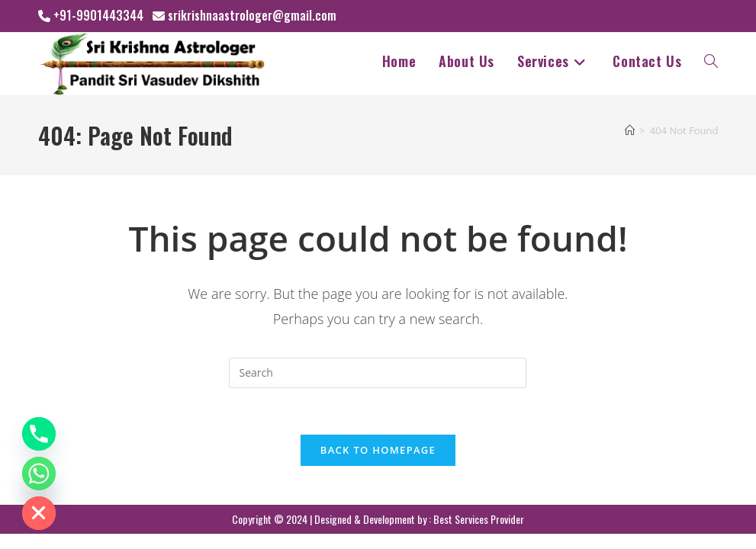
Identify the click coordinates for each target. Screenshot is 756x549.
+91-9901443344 (98, 15)
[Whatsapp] (39, 474)
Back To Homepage (378, 450)
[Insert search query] (378, 373)
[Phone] (39, 434)
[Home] (630, 130)
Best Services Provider (479, 519)
